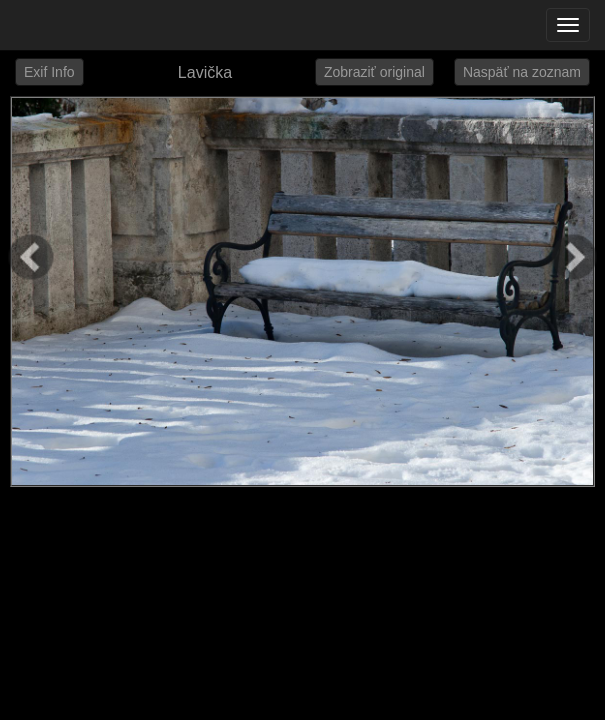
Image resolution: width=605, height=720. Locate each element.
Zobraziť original (374, 72)
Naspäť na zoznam (522, 72)
